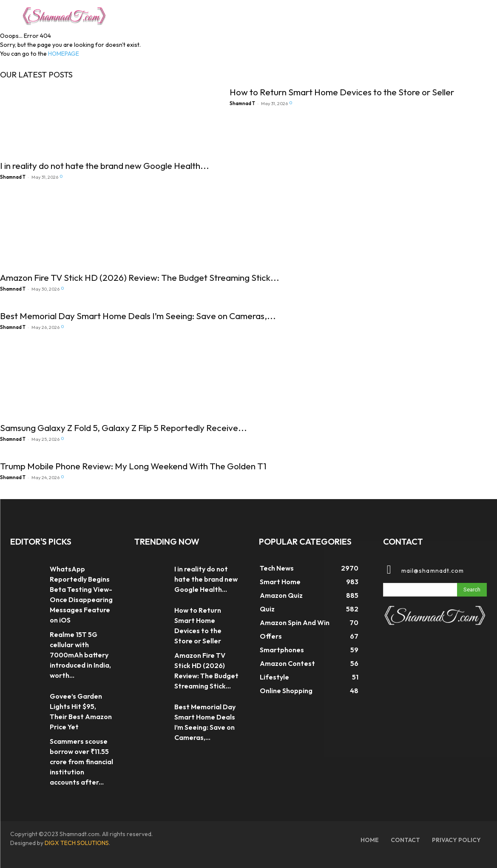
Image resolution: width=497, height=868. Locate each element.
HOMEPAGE (64, 54)
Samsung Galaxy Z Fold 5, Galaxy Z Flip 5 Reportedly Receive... (124, 428)
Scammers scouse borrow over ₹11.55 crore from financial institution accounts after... (81, 762)
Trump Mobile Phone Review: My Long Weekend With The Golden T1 (133, 466)
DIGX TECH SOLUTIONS (77, 843)
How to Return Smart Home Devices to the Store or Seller (342, 92)
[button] (466, 14)
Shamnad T (13, 177)
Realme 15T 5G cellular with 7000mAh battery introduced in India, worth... (80, 655)
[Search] (472, 590)
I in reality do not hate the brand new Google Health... (105, 166)
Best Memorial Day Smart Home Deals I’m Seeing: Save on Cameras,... (138, 316)
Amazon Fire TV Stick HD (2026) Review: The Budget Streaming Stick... (140, 277)
